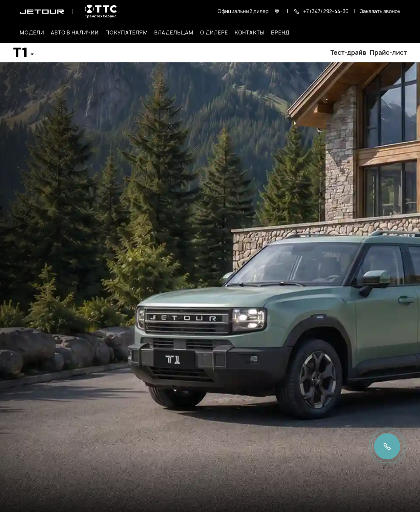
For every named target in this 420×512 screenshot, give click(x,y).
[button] (23, 55)
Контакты (250, 33)
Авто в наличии (75, 33)
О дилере (214, 33)
